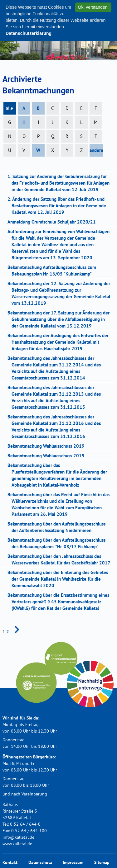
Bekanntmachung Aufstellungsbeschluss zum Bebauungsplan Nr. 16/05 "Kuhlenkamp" (54, 271)
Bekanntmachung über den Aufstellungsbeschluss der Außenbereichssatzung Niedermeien (58, 527)
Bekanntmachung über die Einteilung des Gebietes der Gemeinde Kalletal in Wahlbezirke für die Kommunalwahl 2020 (60, 579)
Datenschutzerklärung (29, 33)
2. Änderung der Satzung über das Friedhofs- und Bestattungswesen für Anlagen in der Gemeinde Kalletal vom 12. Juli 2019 (59, 206)
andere (96, 150)
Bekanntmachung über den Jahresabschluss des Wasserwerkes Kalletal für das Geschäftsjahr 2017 (61, 559)
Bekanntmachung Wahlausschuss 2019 (48, 446)
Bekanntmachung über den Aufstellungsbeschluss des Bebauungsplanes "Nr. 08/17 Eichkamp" (58, 543)
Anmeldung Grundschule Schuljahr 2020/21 (54, 222)
